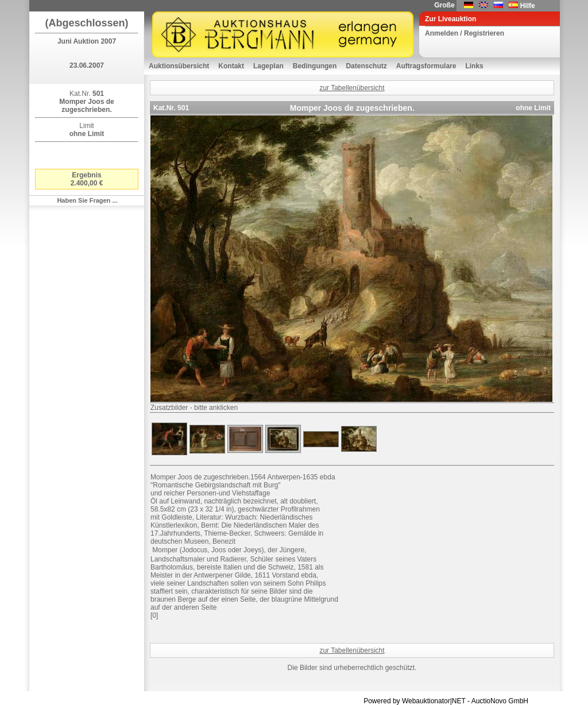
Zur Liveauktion (450, 19)
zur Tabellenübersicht (352, 88)
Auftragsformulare (426, 66)
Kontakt (231, 66)
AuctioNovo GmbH (500, 701)
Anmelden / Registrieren (465, 33)
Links (474, 66)
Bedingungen (315, 66)
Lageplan (268, 66)
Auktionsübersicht (179, 66)
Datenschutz (366, 66)
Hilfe (528, 6)
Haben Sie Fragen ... (87, 200)
